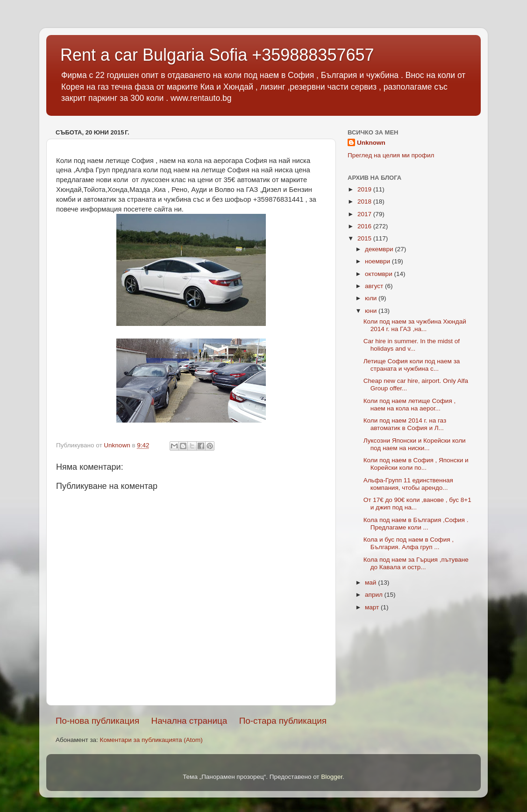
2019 (365, 189)
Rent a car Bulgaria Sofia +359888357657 (217, 55)
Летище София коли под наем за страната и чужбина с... (412, 365)
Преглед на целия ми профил (391, 155)
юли (372, 298)
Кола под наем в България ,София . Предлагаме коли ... (416, 524)
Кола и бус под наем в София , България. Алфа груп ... (409, 543)
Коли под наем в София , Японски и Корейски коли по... (416, 464)
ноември (378, 261)
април (375, 595)
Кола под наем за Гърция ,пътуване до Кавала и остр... (416, 563)
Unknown (371, 143)
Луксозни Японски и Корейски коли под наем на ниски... (415, 444)
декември (380, 249)
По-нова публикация (97, 721)
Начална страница (189, 721)
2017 (365, 214)
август (375, 286)
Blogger (332, 777)
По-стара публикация (283, 721)
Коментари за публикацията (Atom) (151, 740)
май (371, 583)
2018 (365, 201)
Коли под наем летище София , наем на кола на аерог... (410, 405)
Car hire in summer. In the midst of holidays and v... (412, 345)
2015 (365, 238)
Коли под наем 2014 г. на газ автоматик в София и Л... (405, 424)
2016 (365, 226)
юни (372, 311)
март (373, 607)
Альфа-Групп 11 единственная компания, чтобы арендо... (408, 484)
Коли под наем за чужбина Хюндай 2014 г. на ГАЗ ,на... (415, 325)
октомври (379, 274)
